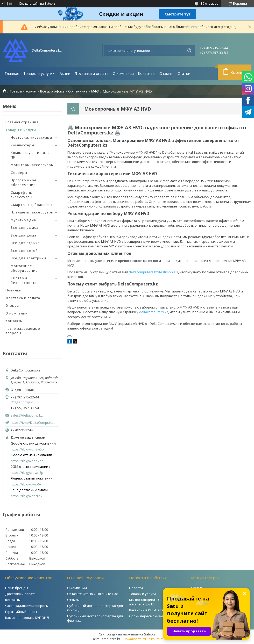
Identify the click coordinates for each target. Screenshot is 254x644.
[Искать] (189, 51)
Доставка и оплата (91, 73)
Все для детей (24, 251)
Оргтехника (78, 91)
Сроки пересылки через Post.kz (155, 616)
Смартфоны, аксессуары (22, 195)
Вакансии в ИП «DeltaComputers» (156, 610)
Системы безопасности (24, 280)
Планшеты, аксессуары (32, 212)
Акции (65, 73)
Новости (136, 588)
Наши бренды (17, 588)
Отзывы (166, 73)
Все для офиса (52, 91)
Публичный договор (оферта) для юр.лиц (95, 608)
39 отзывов (210, 3)
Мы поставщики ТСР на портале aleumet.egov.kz (155, 602)
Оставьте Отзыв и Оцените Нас (93, 594)
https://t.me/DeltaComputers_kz (35, 423)
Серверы (19, 173)
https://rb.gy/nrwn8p (27, 473)
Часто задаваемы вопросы (27, 606)
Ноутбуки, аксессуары (31, 137)
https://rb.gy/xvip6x (26, 484)
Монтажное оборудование (24, 268)
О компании (123, 73)
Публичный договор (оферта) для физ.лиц (95, 618)
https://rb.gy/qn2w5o (27, 449)
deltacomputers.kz (154, 312)
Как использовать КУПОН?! (27, 618)
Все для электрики (28, 258)
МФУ (95, 91)
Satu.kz (150, 634)
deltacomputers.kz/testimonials (153, 272)
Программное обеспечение (24, 182)
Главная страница (22, 122)
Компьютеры (22, 145)
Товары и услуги (38, 73)
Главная (12, 73)
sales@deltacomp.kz (27, 415)
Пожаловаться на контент (143, 639)
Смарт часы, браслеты (31, 205)
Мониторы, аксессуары (32, 165)
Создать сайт (29, 4)
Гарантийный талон (21, 612)
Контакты (147, 73)
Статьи (184, 73)
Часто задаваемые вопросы (23, 331)
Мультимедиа (23, 220)
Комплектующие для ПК (30, 155)
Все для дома (23, 235)
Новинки (13, 290)
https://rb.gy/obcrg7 (26, 496)
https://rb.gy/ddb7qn (27, 461)
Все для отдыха (25, 243)
